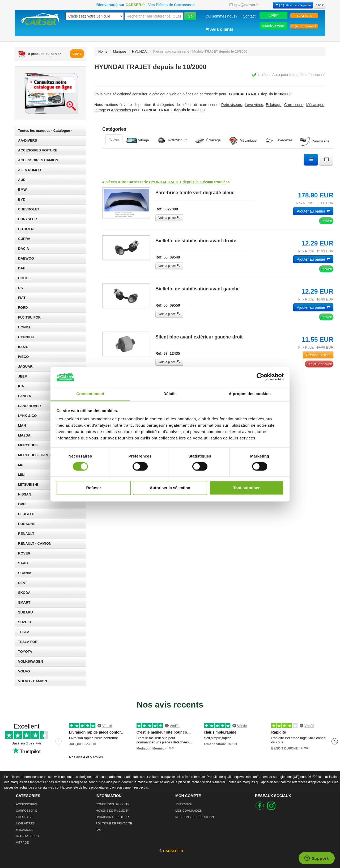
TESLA (24, 632)
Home (103, 51)
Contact (249, 16)
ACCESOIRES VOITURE (38, 150)
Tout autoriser (246, 488)
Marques (120, 51)
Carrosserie (315, 141)
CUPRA (24, 239)
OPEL (23, 504)
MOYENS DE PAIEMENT (112, 811)
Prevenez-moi (318, 355)
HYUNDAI (26, 337)
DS (20, 288)
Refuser (94, 488)
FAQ (99, 830)
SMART (24, 602)
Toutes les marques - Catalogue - (45, 131)
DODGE (24, 278)
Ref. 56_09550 (168, 305)
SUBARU (25, 612)
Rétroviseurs (172, 140)
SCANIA (25, 573)
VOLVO (24, 671)
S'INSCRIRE (184, 804)
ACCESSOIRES (26, 804)
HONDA (24, 327)
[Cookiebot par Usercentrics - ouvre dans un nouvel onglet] (260, 377)
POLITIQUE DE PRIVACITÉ (114, 823)
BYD (22, 199)
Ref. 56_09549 (168, 257)
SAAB (23, 563)
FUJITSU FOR (29, 317)
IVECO (23, 357)
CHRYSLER (27, 219)
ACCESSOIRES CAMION (38, 160)
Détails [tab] (170, 394)
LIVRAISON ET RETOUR (112, 817)
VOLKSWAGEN (31, 661)
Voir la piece (169, 218)
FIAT (22, 298)
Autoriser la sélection (170, 488)
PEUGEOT (27, 514)
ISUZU (23, 347)
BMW (22, 190)
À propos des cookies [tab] (250, 394)
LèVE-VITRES (25, 823)
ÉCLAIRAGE (24, 817)
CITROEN (26, 229)
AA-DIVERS (28, 140)
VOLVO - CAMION (33, 681)
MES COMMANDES (189, 811)
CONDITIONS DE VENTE (112, 804)
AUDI (22, 180)
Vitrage (138, 140)
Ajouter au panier (313, 211)
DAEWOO (26, 258)
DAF (22, 268)
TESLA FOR (28, 642)
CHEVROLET (29, 209)
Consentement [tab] (90, 394)
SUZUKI (24, 622)
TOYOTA (25, 652)
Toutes (114, 139)
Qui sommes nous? (221, 16)
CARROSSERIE (27, 811)
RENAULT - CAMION (35, 543)
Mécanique (242, 141)
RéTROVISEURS (27, 836)
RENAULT (26, 534)
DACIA (24, 249)
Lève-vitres (278, 141)
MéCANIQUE (25, 830)
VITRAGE (22, 842)
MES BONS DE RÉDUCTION (195, 817)
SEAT (23, 583)
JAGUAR (25, 367)
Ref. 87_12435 (168, 353)
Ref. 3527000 (167, 209)
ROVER (24, 553)
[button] (273, 15)
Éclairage (208, 140)
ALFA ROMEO (29, 170)
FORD (23, 308)
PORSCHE (27, 524)
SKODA (24, 593)
